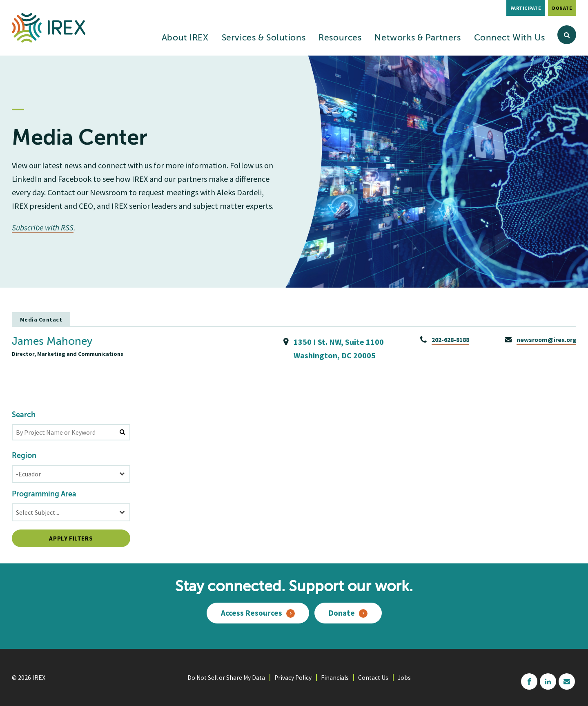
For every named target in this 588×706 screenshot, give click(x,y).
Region (24, 456)
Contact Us (375, 677)
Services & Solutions (264, 38)
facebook (529, 681)
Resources (340, 38)
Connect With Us (510, 38)
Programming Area (44, 494)
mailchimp (567, 681)
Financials (336, 677)
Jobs (407, 677)
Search (24, 415)
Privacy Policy (294, 677)
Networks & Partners (418, 38)
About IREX (185, 38)
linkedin (548, 681)
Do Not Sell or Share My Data (225, 677)
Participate (526, 8)
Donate (562, 8)
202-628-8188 (449, 339)
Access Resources (251, 613)
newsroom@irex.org (546, 339)
